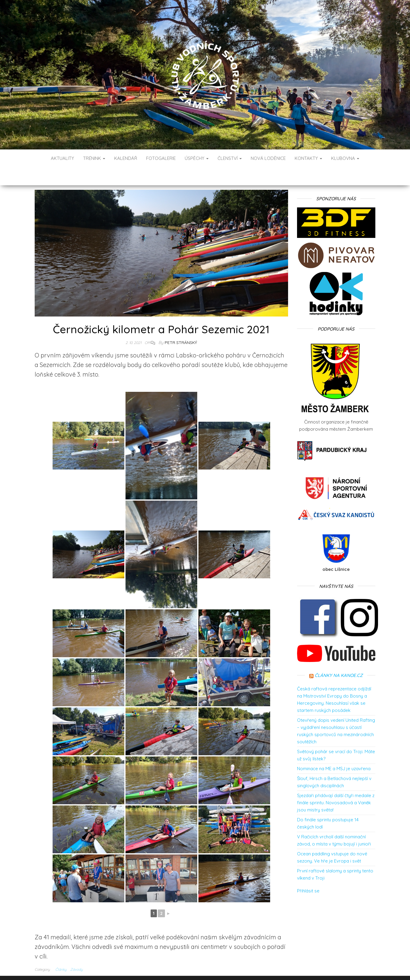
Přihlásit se (308, 873)
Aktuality (62, 158)
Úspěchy (197, 158)
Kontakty (308, 158)
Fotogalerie (161, 158)
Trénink (94, 158)
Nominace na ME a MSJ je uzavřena (334, 751)
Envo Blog (248, 967)
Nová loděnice (268, 158)
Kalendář (126, 158)
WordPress (206, 967)
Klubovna (345, 158)
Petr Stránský (181, 325)
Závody (77, 951)
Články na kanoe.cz (339, 657)
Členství (230, 158)
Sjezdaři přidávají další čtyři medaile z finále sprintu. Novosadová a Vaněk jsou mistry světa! (336, 785)
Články (61, 951)
